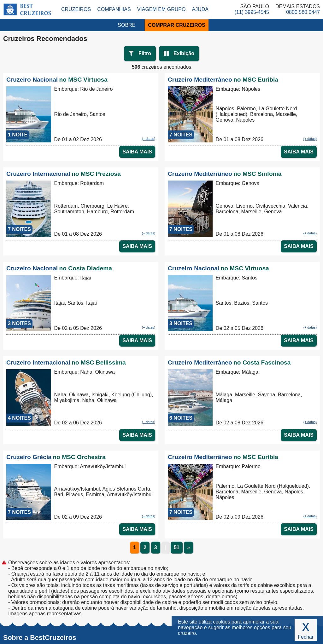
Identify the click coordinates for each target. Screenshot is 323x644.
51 (177, 547)
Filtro (145, 53)
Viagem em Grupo (161, 9)
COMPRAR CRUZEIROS (176, 25)
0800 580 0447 (303, 12)
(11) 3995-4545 (252, 12)
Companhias (114, 9)
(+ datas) (149, 139)
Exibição (184, 53)
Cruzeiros (76, 9)
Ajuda (200, 9)
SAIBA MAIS (137, 152)
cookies (221, 622)
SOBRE (126, 25)
